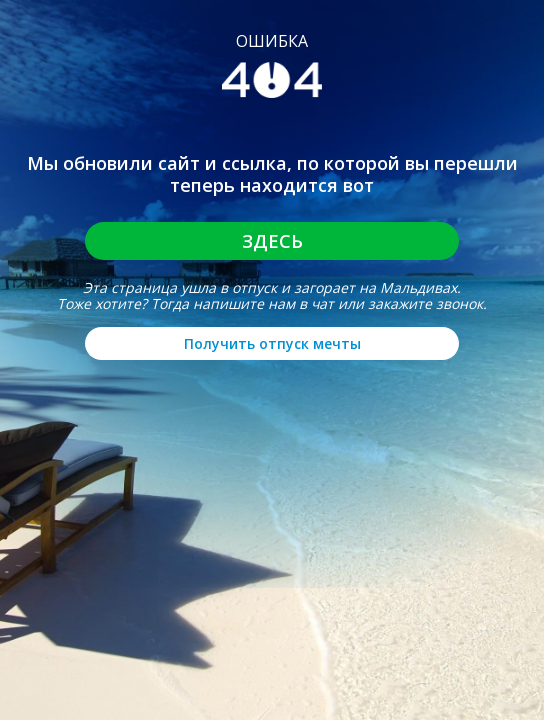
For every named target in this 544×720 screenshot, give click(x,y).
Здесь (272, 241)
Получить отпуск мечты (272, 343)
